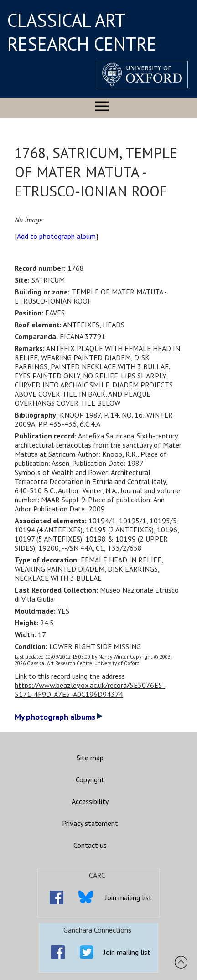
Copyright (90, 779)
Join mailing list (128, 897)
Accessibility (90, 801)
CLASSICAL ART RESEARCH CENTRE (82, 32)
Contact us (90, 845)
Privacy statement (90, 823)
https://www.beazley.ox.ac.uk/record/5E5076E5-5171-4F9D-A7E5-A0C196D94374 (90, 690)
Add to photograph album (56, 236)
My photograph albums (59, 717)
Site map (90, 758)
